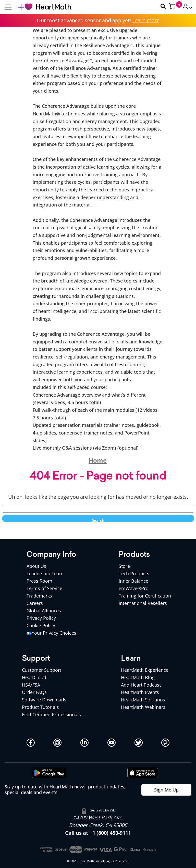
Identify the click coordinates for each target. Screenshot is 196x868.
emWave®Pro (134, 588)
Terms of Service (44, 588)
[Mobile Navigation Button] (8, 7)
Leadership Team (45, 573)
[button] (185, 6)
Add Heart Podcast (141, 685)
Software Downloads (44, 700)
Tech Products (134, 573)
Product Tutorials (40, 707)
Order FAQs (34, 692)
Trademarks (39, 596)
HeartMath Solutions (143, 700)
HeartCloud (34, 677)
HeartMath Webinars (143, 707)
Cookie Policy (41, 625)
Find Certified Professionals (51, 714)
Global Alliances (44, 611)
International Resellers (143, 603)
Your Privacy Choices (51, 633)
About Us (36, 566)
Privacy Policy (41, 618)
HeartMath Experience (145, 670)
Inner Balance (133, 581)
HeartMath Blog (138, 677)
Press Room (39, 581)
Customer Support (42, 670)
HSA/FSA (31, 685)
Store (124, 566)
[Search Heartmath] (161, 7)
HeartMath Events (140, 692)
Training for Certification (145, 596)
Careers (35, 603)
